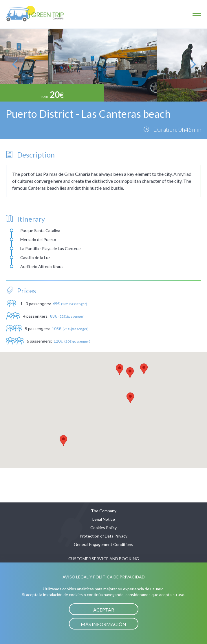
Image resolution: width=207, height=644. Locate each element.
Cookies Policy (103, 528)
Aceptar (104, 610)
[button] (130, 398)
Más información (103, 624)
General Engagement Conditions (103, 544)
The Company (104, 511)
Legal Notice (104, 519)
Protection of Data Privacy (103, 536)
